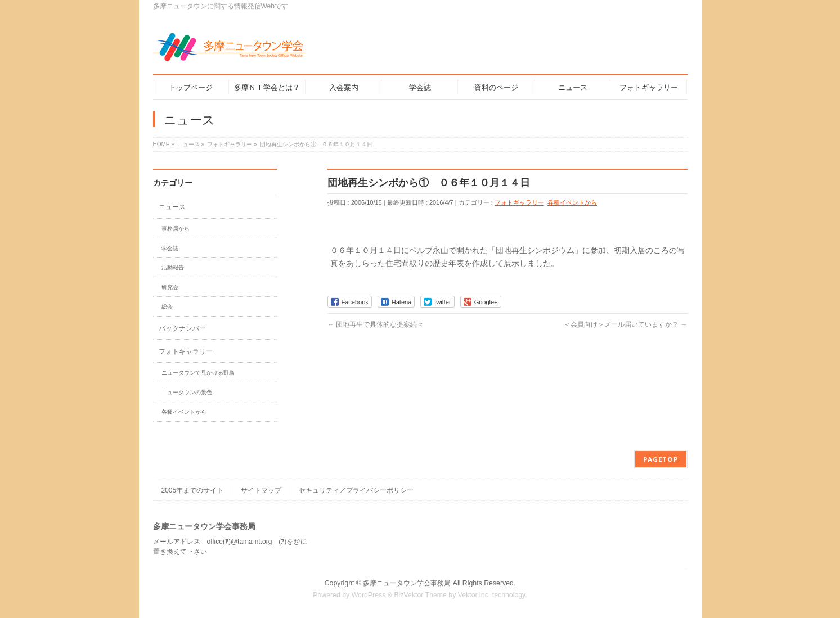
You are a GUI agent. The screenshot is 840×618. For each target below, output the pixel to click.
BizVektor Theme (420, 595)
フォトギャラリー (519, 202)
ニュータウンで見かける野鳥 (198, 373)
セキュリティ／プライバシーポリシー (356, 490)
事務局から (176, 229)
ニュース (172, 207)
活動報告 (173, 267)
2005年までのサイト (193, 490)
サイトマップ (261, 490)
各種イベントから (572, 202)
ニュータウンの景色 (187, 392)
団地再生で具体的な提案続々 (376, 324)
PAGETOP (661, 459)
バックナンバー (182, 328)
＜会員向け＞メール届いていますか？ (625, 324)
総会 (167, 307)
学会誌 (170, 248)
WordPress (369, 595)
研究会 (170, 287)
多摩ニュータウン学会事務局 (407, 583)
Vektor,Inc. (474, 595)
